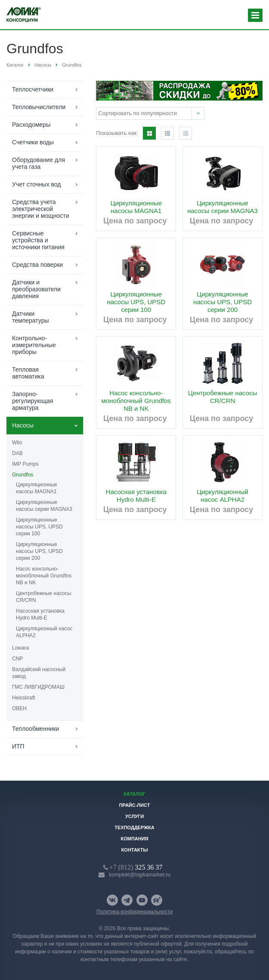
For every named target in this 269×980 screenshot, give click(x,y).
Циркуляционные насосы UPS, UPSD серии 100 (39, 527)
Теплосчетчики (33, 89)
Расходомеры (31, 125)
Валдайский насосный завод (39, 673)
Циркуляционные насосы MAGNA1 (37, 488)
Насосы (23, 425)
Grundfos (23, 475)
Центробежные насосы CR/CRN (43, 597)
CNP (17, 659)
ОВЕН (19, 708)
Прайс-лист (135, 805)
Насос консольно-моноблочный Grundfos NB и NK (44, 576)
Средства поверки (37, 265)
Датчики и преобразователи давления (36, 289)
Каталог (134, 794)
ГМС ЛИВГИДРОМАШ (38, 687)
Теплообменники (36, 729)
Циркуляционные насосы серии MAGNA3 (44, 506)
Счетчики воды (33, 142)
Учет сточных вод (36, 184)
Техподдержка (134, 827)
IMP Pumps (25, 464)
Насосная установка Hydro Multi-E (40, 614)
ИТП (18, 746)
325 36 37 (136, 867)
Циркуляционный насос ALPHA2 (44, 632)
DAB (17, 453)
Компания (134, 839)
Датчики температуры (31, 317)
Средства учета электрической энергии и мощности (40, 209)
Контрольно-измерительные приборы (34, 345)
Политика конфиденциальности (134, 912)
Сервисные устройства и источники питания (38, 240)
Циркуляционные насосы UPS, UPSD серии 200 (39, 551)
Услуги (134, 816)
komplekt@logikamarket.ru (140, 875)
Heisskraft (23, 698)
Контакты (135, 850)
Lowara (20, 648)
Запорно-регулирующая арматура (32, 401)
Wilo (17, 443)
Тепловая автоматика (28, 373)
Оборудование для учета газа (39, 163)
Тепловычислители (39, 107)
